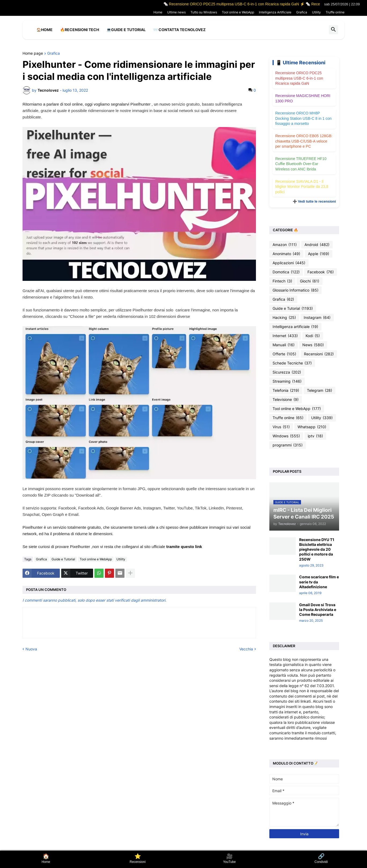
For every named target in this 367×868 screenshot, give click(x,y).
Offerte (284, 354)
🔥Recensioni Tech (80, 30)
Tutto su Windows (204, 12)
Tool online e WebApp (238, 12)
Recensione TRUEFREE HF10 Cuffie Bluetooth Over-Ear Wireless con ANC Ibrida (301, 164)
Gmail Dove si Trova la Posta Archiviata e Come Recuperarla (318, 610)
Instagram (317, 318)
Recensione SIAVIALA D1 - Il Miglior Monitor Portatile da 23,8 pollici (302, 187)
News (313, 345)
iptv (315, 436)
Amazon (285, 245)
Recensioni (319, 354)
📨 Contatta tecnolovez (179, 30)
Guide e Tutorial (63, 559)
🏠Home (45, 30)
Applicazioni (289, 263)
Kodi (313, 336)
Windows (286, 436)
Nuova (31, 649)
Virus (281, 427)
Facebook (321, 272)
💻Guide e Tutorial (126, 30)
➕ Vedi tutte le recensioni (314, 201)
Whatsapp (312, 427)
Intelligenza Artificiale (275, 12)
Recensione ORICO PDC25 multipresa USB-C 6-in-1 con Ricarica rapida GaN (299, 78)
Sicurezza (287, 372)
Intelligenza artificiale (295, 327)
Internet (285, 336)
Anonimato (286, 254)
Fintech (282, 281)
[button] (333, 30)
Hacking (284, 318)
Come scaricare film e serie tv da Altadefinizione (319, 582)
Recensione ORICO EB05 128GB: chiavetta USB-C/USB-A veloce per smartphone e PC (304, 141)
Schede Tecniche (292, 363)
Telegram (320, 390)
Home (158, 12)
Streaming (287, 381)
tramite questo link (184, 547)
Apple (319, 254)
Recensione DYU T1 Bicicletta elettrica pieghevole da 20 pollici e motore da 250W (317, 549)
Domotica (286, 272)
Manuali (284, 345)
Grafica (302, 12)
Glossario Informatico (296, 290)
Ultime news (176, 12)
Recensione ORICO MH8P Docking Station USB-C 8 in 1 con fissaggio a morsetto (303, 118)
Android (317, 245)
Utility (316, 12)
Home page (33, 53)
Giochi (310, 281)
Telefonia (286, 390)
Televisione (286, 400)
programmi (288, 445)
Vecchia (246, 649)
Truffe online (335, 12)
